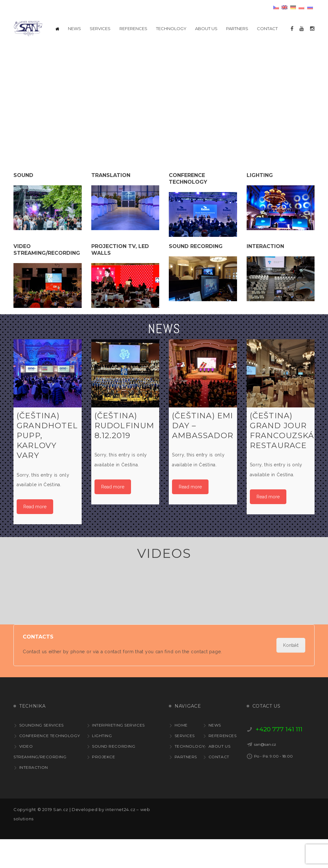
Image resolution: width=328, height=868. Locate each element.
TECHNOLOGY (190, 775)
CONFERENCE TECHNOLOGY (50, 764)
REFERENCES (223, 764)
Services (185, 764)
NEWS (215, 754)
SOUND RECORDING (114, 775)
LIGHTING (102, 764)
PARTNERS (186, 786)
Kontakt (291, 674)
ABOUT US (219, 775)
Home (181, 754)
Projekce (103, 786)
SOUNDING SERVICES (41, 754)
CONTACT (219, 786)
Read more (35, 535)
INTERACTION (34, 796)
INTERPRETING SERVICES (118, 754)
